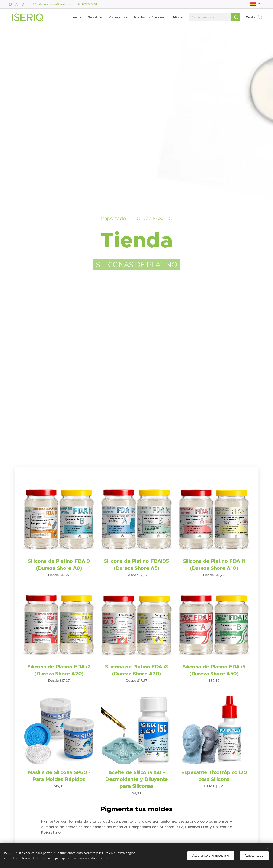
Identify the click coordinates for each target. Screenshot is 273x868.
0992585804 (90, 4)
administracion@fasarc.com (55, 4)
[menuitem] (77, 17)
